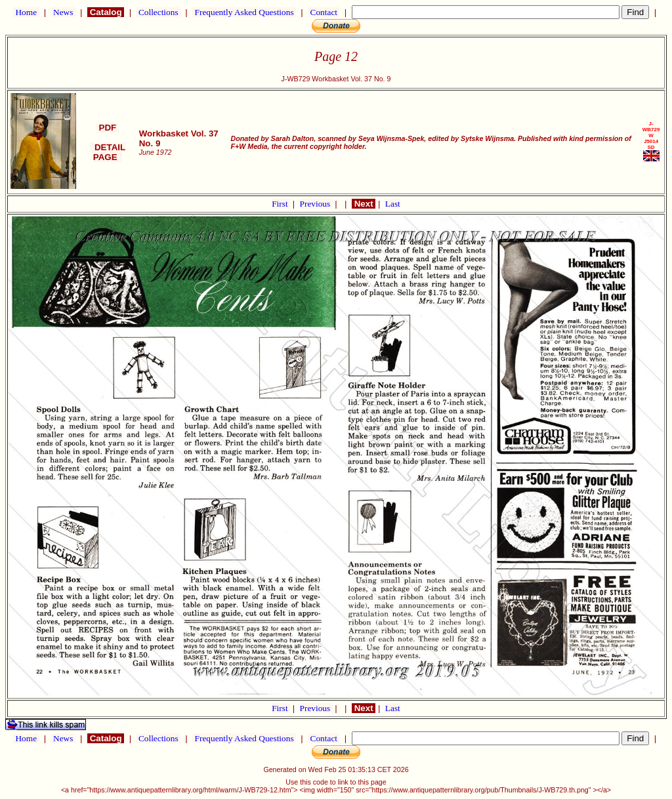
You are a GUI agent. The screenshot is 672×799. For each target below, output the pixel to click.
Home (26, 12)
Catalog (106, 12)
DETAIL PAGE (108, 152)
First (281, 204)
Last (393, 204)
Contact (324, 12)
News (63, 12)
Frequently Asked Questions (244, 12)
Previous (316, 204)
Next (364, 204)
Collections (158, 12)
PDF (108, 128)
